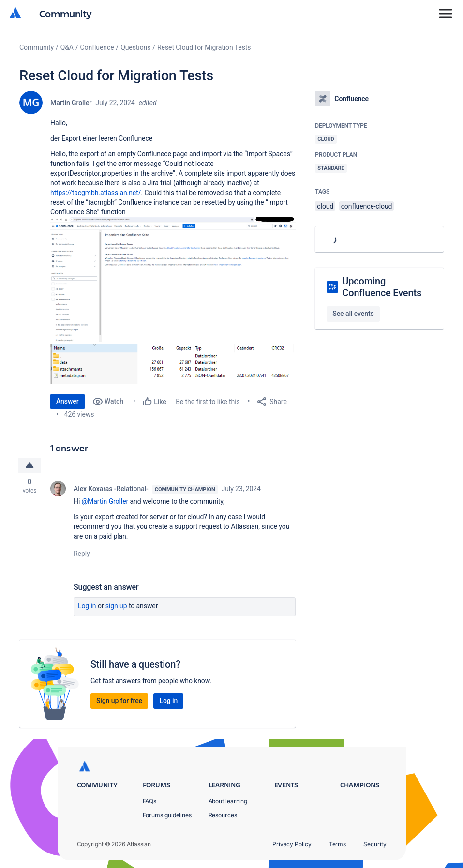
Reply (82, 554)
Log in (87, 606)
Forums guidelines (167, 815)
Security (375, 844)
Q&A (67, 47)
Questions (135, 47)
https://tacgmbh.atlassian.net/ (96, 193)
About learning (228, 801)
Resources (223, 815)
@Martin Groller (105, 501)
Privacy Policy (292, 844)
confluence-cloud (367, 206)
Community (66, 13)
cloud (325, 206)
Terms (338, 844)
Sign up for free (119, 701)
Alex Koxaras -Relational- (111, 489)
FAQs (150, 801)
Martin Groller (71, 103)
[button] (173, 279)
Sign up (116, 606)
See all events (353, 314)
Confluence (97, 47)
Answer (67, 401)
